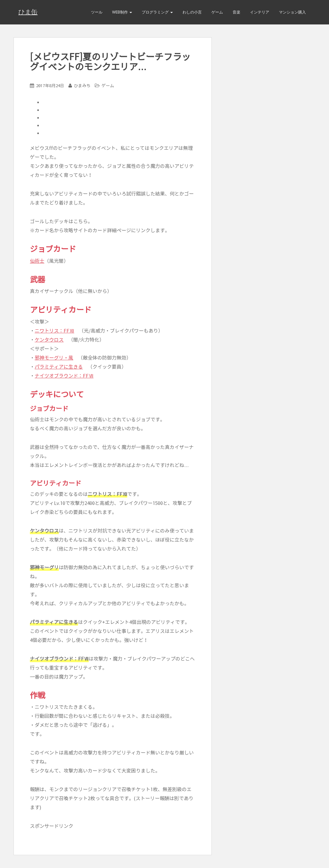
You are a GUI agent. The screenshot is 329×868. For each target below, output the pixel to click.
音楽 (236, 12)
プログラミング (157, 12)
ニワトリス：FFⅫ (54, 331)
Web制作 (122, 12)
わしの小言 (192, 12)
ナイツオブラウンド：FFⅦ (64, 376)
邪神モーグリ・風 (54, 358)
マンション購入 (292, 12)
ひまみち (82, 86)
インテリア (260, 12)
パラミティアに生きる (59, 367)
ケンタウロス (49, 340)
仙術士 (37, 261)
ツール (97, 12)
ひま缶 (28, 12)
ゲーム (217, 12)
